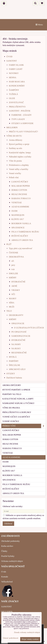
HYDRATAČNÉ (18, 282)
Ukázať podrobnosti (10, 638)
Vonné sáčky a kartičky (19, 169)
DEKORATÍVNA (16, 257)
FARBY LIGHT (16, 69)
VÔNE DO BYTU (14, 136)
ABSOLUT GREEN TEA (22, 240)
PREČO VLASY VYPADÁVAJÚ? (23, 132)
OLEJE (12, 98)
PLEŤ (9, 244)
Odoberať (8, 524)
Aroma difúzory (16, 140)
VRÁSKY (16, 290)
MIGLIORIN (12, 127)
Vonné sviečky (15, 173)
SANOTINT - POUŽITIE (20, 111)
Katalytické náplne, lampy (20, 153)
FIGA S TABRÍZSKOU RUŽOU (25, 232)
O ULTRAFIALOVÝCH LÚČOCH (29, 328)
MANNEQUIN (18, 215)
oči (13, 261)
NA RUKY (16, 348)
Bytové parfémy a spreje (19, 144)
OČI (13, 294)
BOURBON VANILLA (21, 223)
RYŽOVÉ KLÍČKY (20, 236)
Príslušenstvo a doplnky (19, 165)
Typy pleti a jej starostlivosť (21, 248)
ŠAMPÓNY (14, 90)
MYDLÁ (13, 357)
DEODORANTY (16, 315)
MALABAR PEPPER (21, 186)
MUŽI (12, 307)
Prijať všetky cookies (30, 639)
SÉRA (12, 303)
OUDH (14, 211)
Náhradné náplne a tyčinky (20, 157)
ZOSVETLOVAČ (16, 102)
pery (13, 265)
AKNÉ (14, 286)
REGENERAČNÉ (19, 353)
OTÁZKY (11, 374)
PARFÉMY (14, 361)
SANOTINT (12, 61)
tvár (13, 269)
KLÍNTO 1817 (18, 219)
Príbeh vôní (14, 177)
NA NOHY (16, 344)
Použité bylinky (8, 556)
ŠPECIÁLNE (15, 365)
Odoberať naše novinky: (13, 506)
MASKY (13, 299)
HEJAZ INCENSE (19, 194)
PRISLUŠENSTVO (17, 107)
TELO (9, 311)
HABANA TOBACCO (21, 198)
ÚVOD (9, 57)
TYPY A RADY (18, 119)
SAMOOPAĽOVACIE (21, 336)
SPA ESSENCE (18, 228)
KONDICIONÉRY (17, 86)
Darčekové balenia (14, 378)
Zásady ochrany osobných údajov (27, 632)
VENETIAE (17, 203)
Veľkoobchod (7, 582)
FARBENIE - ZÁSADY (21, 115)
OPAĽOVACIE (18, 323)
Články (4, 551)
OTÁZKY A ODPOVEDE (22, 123)
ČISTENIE (14, 253)
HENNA (13, 77)
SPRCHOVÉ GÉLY (17, 369)
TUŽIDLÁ (13, 94)
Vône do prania (15, 161)
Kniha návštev (7, 546)
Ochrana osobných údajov (12, 561)
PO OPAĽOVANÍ (19, 332)
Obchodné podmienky (10, 541)
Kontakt (5, 577)
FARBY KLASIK (16, 65)
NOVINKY (14, 73)
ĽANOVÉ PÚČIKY (20, 182)
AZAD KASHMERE (20, 207)
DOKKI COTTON (19, 190)
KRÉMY (13, 278)
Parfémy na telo (15, 148)
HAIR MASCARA (17, 82)
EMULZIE (13, 273)
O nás (4, 572)
